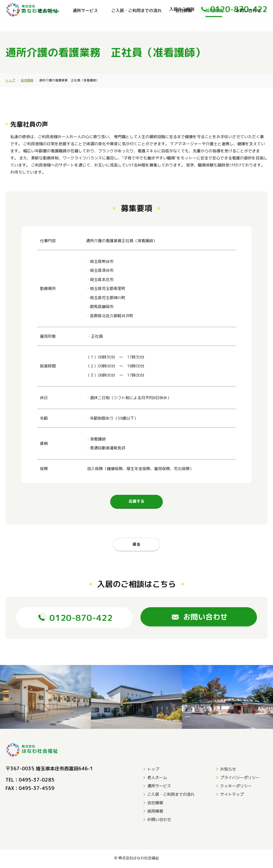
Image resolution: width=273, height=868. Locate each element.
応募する (136, 501)
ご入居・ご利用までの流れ (136, 25)
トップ (18, 25)
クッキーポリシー (236, 787)
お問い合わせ (248, 25)
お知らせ (228, 770)
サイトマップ (232, 796)
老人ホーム (49, 25)
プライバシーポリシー (240, 779)
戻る (136, 544)
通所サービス (85, 25)
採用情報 (214, 25)
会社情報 (184, 25)
